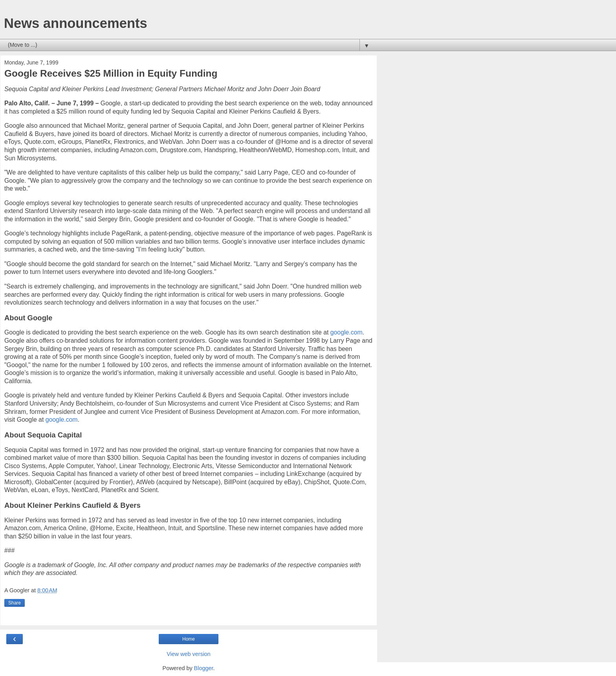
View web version (189, 654)
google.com (346, 332)
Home (189, 639)
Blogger (204, 668)
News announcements (76, 23)
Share (15, 603)
